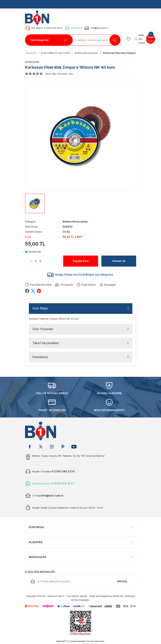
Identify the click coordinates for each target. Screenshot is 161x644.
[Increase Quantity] (42, 261)
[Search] (97, 40)
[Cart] (151, 39)
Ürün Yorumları (43, 329)
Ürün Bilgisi (40, 308)
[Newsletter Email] (81, 581)
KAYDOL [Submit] (122, 581)
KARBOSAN (32, 62)
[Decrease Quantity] (29, 261)
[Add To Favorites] (38, 285)
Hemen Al (119, 261)
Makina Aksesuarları (75, 222)
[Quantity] (36, 261)
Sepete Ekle (80, 261)
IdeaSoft (61, 641)
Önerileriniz (40, 357)
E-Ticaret (72, 641)
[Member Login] (140, 39)
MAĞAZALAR (37, 557)
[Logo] (38, 18)
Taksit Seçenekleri (46, 343)
